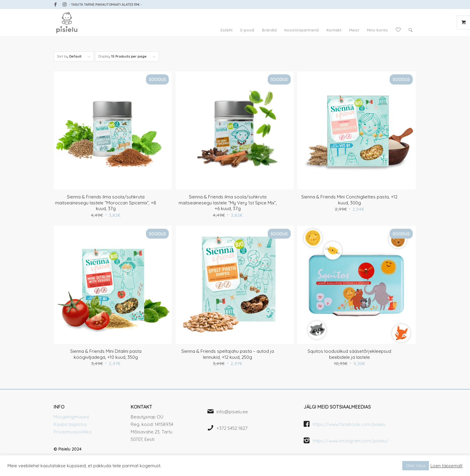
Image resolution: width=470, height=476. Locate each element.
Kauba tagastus (70, 424)
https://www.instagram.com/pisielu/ (351, 441)
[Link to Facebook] (55, 4)
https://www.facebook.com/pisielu (349, 424)
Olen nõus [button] (416, 466)
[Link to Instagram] (64, 4)
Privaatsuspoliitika (73, 432)
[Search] (411, 30)
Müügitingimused (71, 417)
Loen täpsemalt (446, 466)
